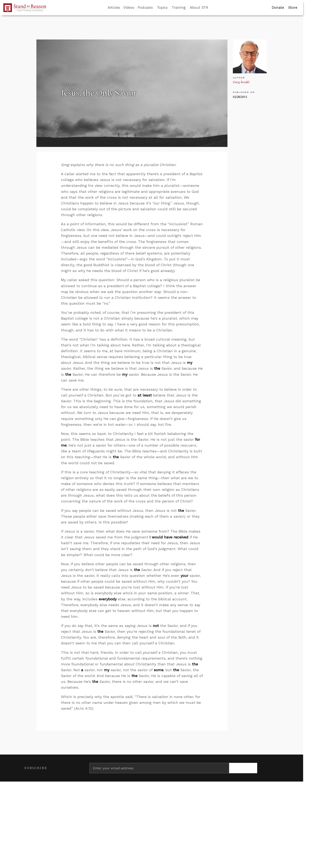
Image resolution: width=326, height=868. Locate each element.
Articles (114, 7)
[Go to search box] (212, 8)
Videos (129, 7)
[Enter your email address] (159, 768)
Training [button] (179, 7)
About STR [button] (199, 7)
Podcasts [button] (145, 7)
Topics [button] (162, 7)
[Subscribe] (243, 768)
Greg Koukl (241, 82)
